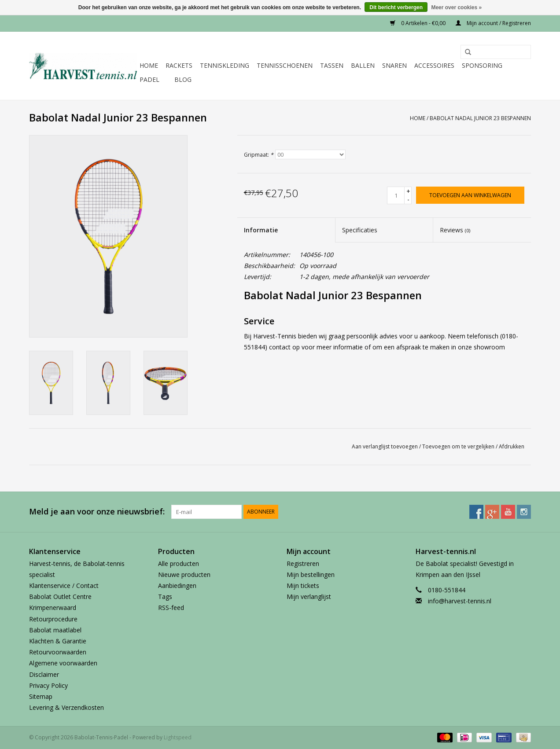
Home (149, 65)
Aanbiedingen (177, 586)
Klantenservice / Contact (64, 586)
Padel (149, 79)
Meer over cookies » (456, 7)
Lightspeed (178, 737)
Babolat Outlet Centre (60, 597)
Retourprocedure (53, 619)
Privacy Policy (48, 685)
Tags (165, 597)
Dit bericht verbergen (396, 7)
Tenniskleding (225, 65)
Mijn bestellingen (311, 575)
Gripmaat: (259, 155)
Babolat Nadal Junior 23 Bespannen (480, 118)
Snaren (394, 65)
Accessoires (434, 65)
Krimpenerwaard (53, 608)
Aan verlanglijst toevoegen (385, 446)
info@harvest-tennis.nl (460, 601)
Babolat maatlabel (55, 630)
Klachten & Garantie (58, 641)
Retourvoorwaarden (58, 652)
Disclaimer (44, 674)
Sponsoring (482, 65)
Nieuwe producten (184, 575)
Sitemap (41, 696)
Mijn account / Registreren (493, 23)
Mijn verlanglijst (309, 597)
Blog (183, 79)
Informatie (261, 230)
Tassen (332, 65)
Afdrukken (512, 446)
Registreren (303, 564)
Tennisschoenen (285, 65)
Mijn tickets (303, 586)
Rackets (179, 65)
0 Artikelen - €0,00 (418, 23)
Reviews (455, 230)
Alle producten (179, 564)
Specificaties (360, 230)
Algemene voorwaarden (63, 663)
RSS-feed (171, 608)
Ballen (363, 65)
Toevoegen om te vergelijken (459, 446)
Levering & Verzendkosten (66, 707)
